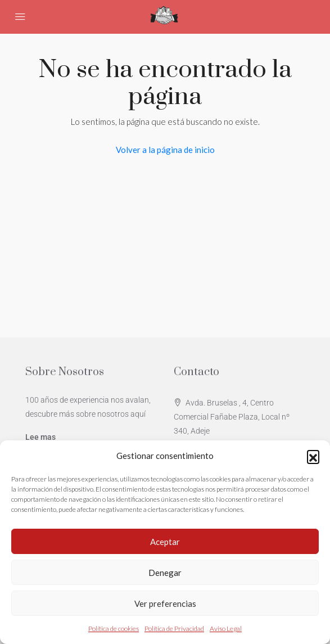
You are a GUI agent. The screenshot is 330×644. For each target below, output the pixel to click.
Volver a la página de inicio (165, 150)
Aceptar (165, 542)
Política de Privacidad (174, 629)
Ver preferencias (165, 604)
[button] (313, 456)
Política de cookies (114, 629)
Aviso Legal (226, 629)
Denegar (165, 573)
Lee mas (40, 437)
